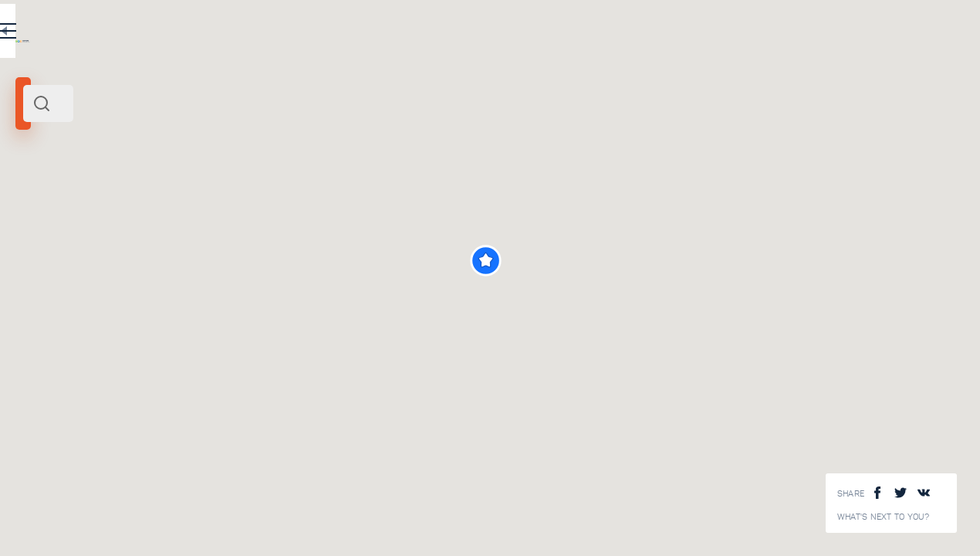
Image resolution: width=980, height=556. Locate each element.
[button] (698, 261)
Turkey (121, 215)
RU (306, 34)
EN (339, 34)
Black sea (82, 215)
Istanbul (39, 215)
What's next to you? (884, 517)
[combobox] (208, 103)
